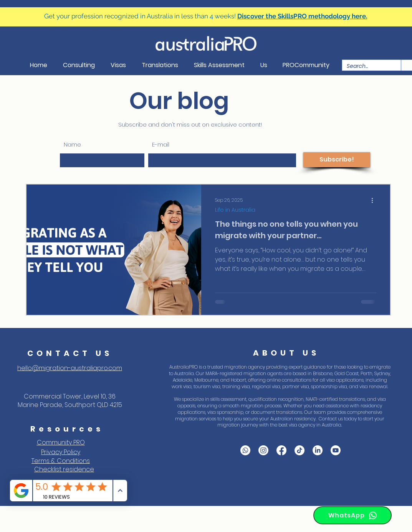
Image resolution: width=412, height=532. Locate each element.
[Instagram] (263, 450)
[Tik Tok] (299, 450)
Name (72, 144)
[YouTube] (336, 450)
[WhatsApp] (352, 515)
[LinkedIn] (318, 450)
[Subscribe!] (337, 160)
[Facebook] (281, 450)
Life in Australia (235, 210)
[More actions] (375, 200)
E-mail (161, 144)
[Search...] (366, 66)
